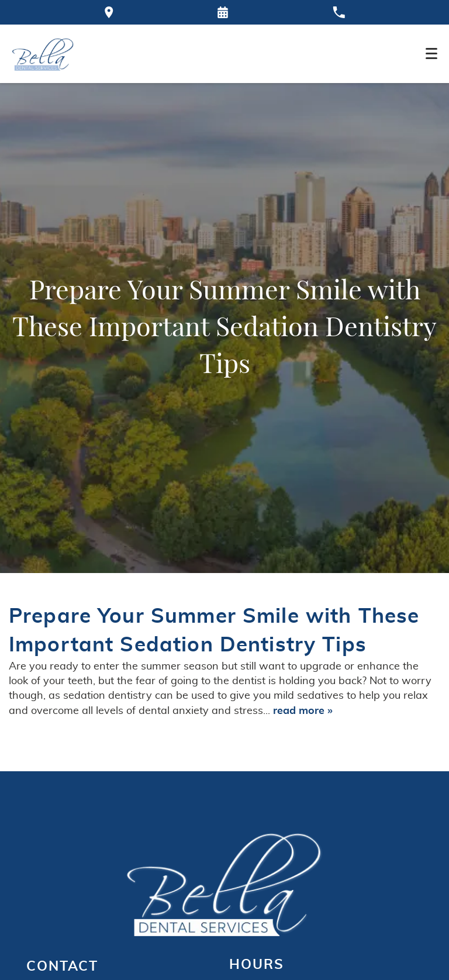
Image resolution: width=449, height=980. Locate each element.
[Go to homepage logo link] (224, 883)
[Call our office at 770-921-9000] (339, 12)
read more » (303, 711)
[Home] (43, 54)
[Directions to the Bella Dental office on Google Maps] (109, 12)
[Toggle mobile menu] (431, 54)
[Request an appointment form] (223, 12)
